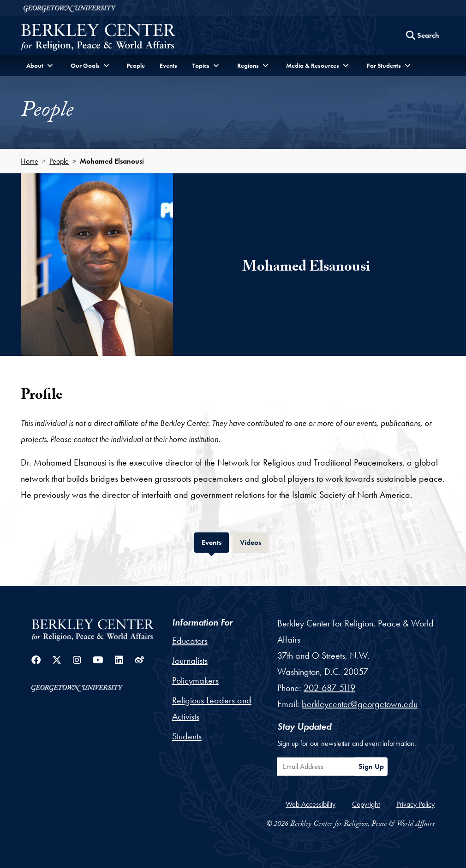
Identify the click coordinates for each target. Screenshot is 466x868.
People (136, 65)
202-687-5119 (329, 688)
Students (187, 736)
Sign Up (371, 766)
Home (30, 161)
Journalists (190, 661)
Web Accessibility (311, 804)
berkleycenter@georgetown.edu (360, 704)
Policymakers (195, 680)
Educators (190, 641)
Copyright (366, 804)
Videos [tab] (254, 541)
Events (168, 65)
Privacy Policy (415, 804)
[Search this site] (423, 35)
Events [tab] (215, 541)
